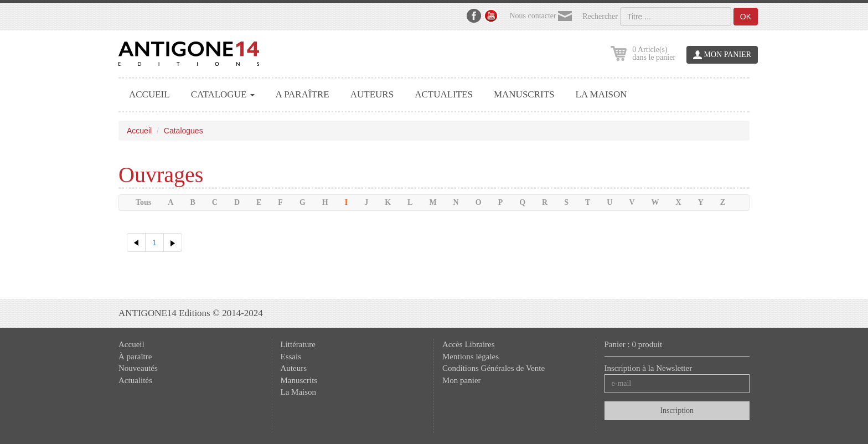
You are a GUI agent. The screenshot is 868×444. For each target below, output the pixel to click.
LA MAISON (601, 94)
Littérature (298, 344)
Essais (291, 357)
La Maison (299, 392)
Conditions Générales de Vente (494, 368)
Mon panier (462, 380)
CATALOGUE (223, 94)
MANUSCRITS (524, 94)
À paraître (135, 357)
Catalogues (184, 131)
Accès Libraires (469, 344)
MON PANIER (722, 55)
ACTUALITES (444, 94)
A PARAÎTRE (303, 94)
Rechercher (600, 17)
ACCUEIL (149, 94)
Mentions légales (471, 357)
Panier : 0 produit (634, 344)
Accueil (139, 131)
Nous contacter (541, 16)
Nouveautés (138, 368)
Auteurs (294, 368)
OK (746, 17)
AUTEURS (372, 94)
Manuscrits (299, 380)
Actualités (135, 380)
